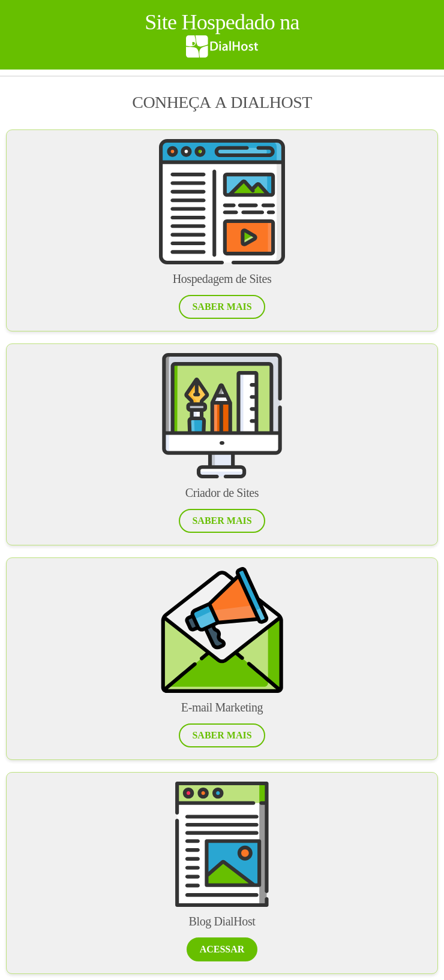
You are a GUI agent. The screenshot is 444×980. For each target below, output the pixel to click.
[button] (222, 307)
